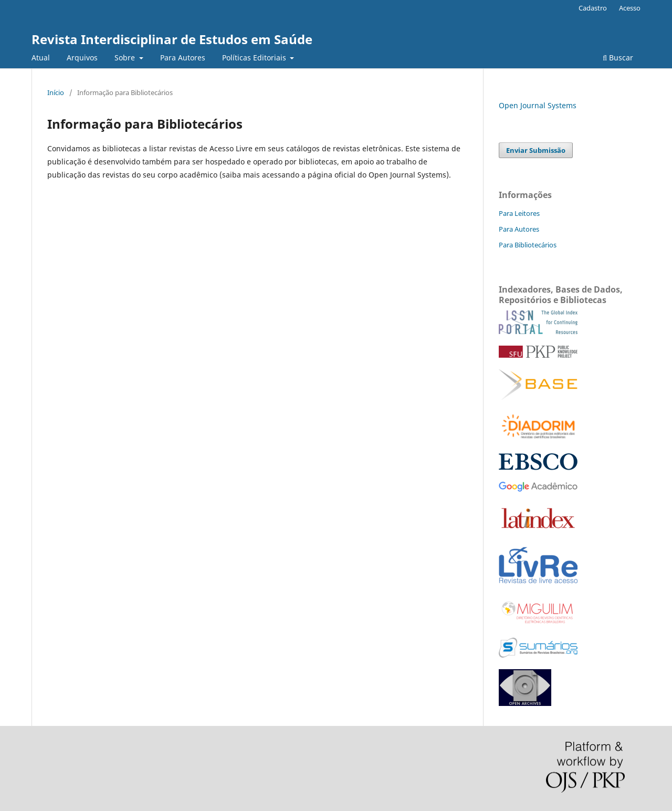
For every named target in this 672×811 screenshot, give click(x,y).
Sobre (126, 58)
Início (56, 92)
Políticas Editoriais (255, 58)
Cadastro (593, 8)
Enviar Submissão (536, 150)
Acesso (630, 8)
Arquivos (82, 58)
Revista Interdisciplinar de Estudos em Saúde (172, 39)
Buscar (618, 58)
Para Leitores (519, 213)
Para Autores (183, 58)
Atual (41, 58)
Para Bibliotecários (528, 245)
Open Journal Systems (538, 105)
